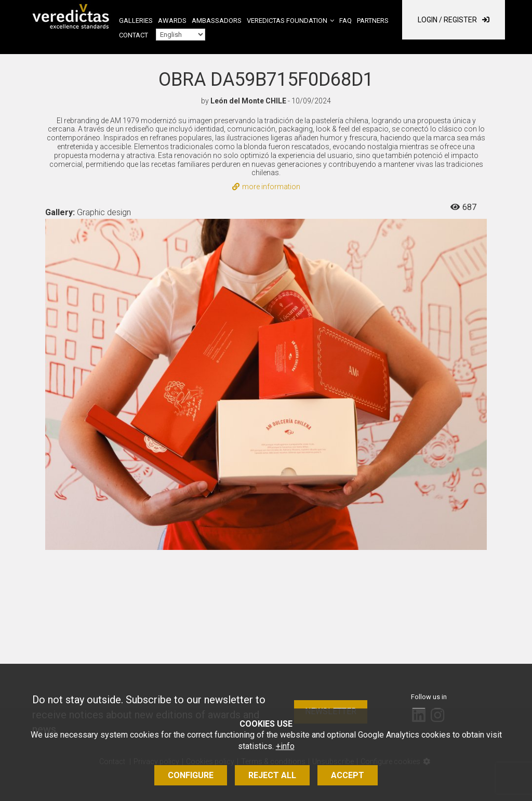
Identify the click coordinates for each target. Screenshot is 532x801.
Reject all (272, 775)
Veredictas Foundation (287, 21)
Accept (348, 775)
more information (266, 187)
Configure (191, 775)
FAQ (345, 21)
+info (285, 746)
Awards (172, 21)
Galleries (136, 21)
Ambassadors (217, 21)
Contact (134, 35)
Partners (373, 21)
